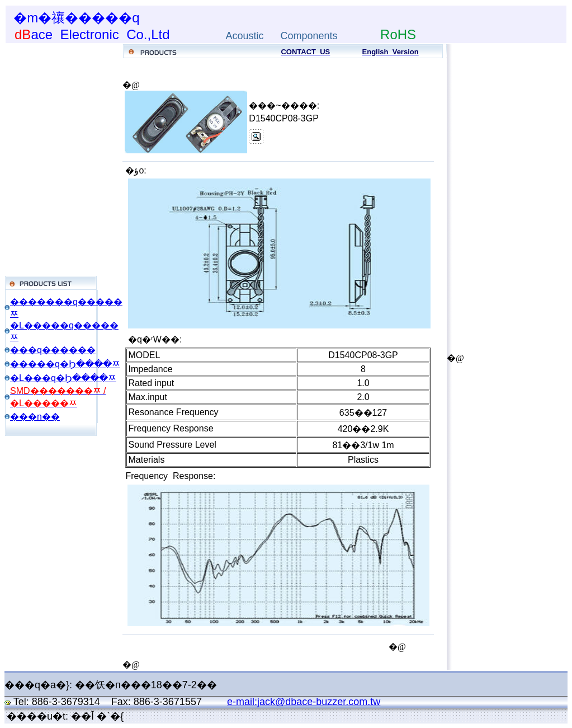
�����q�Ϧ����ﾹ (65, 364)
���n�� (35, 417)
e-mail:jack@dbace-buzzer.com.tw (304, 702)
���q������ (53, 350)
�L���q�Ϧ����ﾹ (63, 378)
